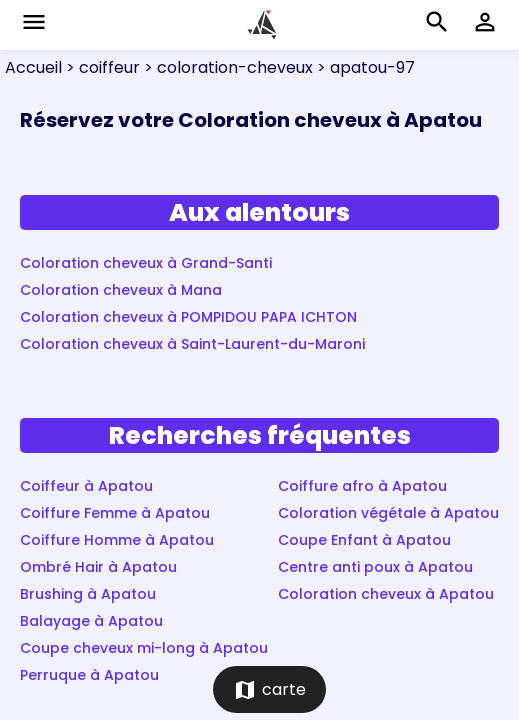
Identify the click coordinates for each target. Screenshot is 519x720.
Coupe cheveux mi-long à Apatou (144, 648)
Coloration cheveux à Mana (121, 290)
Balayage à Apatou (91, 621)
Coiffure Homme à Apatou (117, 540)
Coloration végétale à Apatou (388, 513)
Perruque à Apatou (89, 675)
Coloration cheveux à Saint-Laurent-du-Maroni (192, 344)
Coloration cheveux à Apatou (386, 594)
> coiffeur (101, 67)
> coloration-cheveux (226, 67)
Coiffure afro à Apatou (362, 486)
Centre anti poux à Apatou (375, 567)
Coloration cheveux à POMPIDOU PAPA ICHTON (188, 317)
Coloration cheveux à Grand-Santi (146, 263)
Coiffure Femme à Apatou (115, 513)
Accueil (33, 67)
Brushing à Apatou (88, 594)
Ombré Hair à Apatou (98, 567)
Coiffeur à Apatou (86, 486)
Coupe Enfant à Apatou (364, 540)
